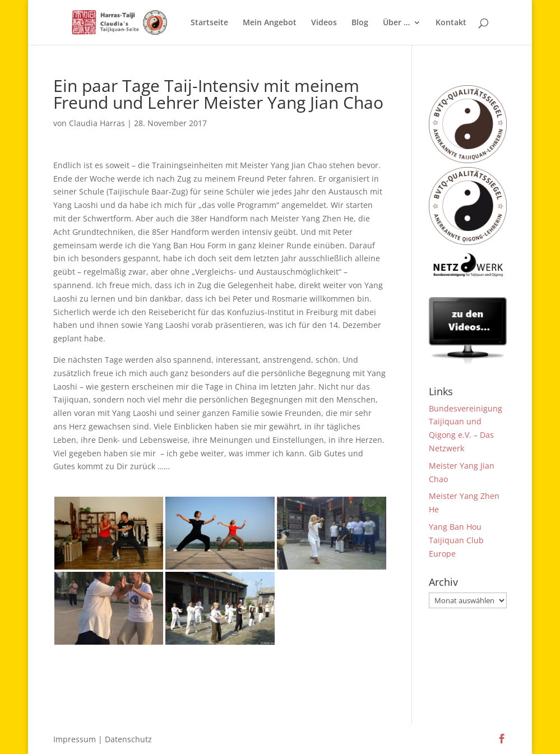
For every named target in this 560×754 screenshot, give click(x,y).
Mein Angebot (270, 23)
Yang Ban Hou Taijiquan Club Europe (456, 540)
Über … (396, 23)
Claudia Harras (97, 123)
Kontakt (451, 23)
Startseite (209, 23)
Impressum (75, 739)
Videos (324, 23)
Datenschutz (128, 739)
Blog (360, 23)
